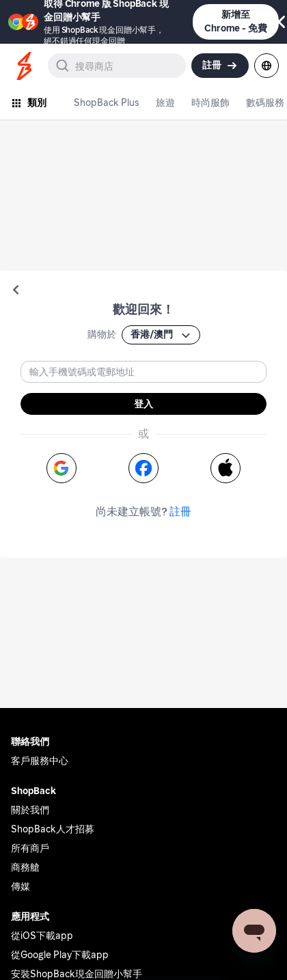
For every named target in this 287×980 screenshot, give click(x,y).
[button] (16, 290)
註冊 (180, 512)
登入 (143, 404)
